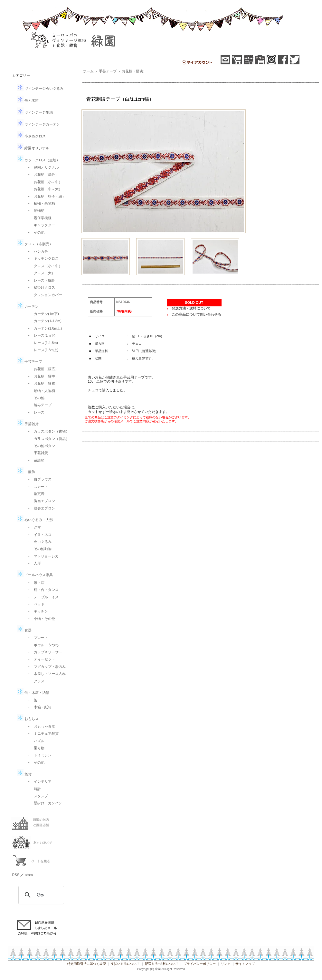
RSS (16, 875)
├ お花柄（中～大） (43, 189)
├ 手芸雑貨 (36, 453)
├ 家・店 (34, 583)
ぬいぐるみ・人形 (35, 520)
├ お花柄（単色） (41, 174)
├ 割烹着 (34, 494)
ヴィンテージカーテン (38, 124)
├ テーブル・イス (41, 597)
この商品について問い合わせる (196, 314)
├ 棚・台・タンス (41, 590)
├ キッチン (36, 611)
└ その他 (34, 232)
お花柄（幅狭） (134, 71)
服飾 (26, 472)
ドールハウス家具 (35, 575)
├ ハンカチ (36, 251)
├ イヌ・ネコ (38, 535)
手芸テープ (30, 361)
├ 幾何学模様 (38, 218)
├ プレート (36, 638)
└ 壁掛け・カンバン (43, 803)
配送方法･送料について (162, 964)
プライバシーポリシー (200, 964)
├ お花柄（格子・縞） (45, 196)
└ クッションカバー (43, 295)
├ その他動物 (38, 549)
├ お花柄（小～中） (43, 182)
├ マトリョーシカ (41, 556)
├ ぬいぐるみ (38, 542)
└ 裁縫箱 (34, 460)
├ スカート (36, 487)
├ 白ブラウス (38, 479)
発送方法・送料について (191, 308)
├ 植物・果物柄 (39, 203)
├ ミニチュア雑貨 (41, 733)
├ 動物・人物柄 (39, 391)
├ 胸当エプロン (39, 501)
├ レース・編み (39, 280)
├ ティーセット (39, 659)
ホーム (88, 71)
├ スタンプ (36, 796)
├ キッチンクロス (41, 258)
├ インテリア (38, 781)
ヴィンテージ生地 (35, 112)
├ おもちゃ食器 (39, 726)
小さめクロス (31, 136)
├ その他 (34, 398)
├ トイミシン (38, 755)
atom (29, 875)
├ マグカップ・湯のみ (45, 667)
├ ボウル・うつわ (41, 645)
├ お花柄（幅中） (41, 376)
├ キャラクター (39, 225)
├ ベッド (34, 604)
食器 (24, 630)
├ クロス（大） (39, 273)
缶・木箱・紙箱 (33, 693)
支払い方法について (125, 964)
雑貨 (24, 774)
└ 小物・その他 (39, 619)
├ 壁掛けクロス (39, 287)
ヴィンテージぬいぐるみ (40, 89)
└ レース (34, 412)
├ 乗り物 (34, 748)
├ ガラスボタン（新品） (47, 439)
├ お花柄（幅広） (41, 369)
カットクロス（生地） (38, 160)
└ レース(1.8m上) (41, 350)
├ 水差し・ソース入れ (45, 674)
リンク (226, 964)
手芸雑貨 (28, 424)
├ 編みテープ (38, 405)
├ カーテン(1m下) (41, 314)
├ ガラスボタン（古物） (47, 431)
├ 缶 (31, 700)
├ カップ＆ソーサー (43, 652)
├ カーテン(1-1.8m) (43, 321)
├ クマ (32, 527)
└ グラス (34, 681)
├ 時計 (32, 789)
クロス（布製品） (35, 244)
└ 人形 (32, 563)
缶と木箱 (28, 100)
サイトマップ (245, 964)
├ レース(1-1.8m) (41, 343)
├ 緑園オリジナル (41, 167)
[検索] (40, 895)
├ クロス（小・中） (43, 266)
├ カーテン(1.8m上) (43, 328)
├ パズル (34, 741)
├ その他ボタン (39, 446)
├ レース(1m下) (39, 335)
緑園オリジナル (33, 148)
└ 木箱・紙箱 (38, 707)
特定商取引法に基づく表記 (87, 964)
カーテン (28, 306)
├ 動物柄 (34, 210)
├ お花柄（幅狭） (41, 383)
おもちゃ (28, 719)
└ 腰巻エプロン (39, 508)
